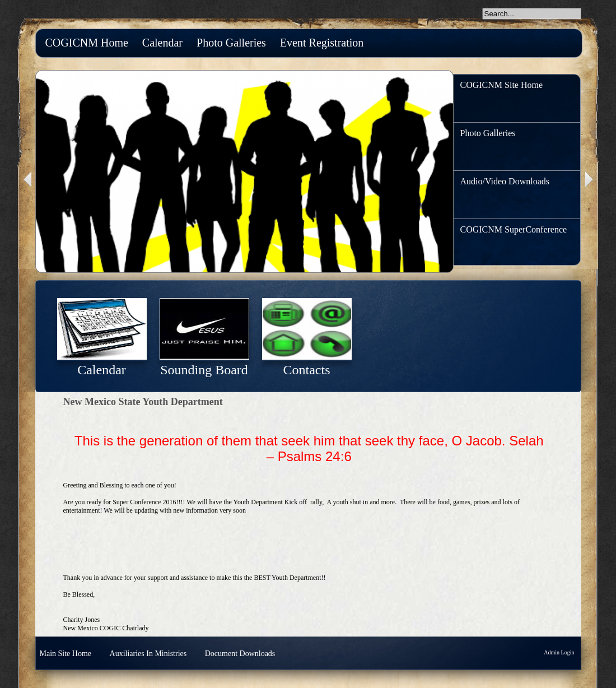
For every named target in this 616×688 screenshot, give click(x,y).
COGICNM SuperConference (514, 229)
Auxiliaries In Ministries (148, 654)
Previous (26, 180)
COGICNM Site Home (502, 85)
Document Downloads (240, 654)
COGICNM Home (87, 43)
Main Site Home (66, 654)
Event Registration (322, 43)
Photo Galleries (231, 43)
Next (590, 180)
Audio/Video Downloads (505, 181)
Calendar (162, 43)
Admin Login (559, 652)
